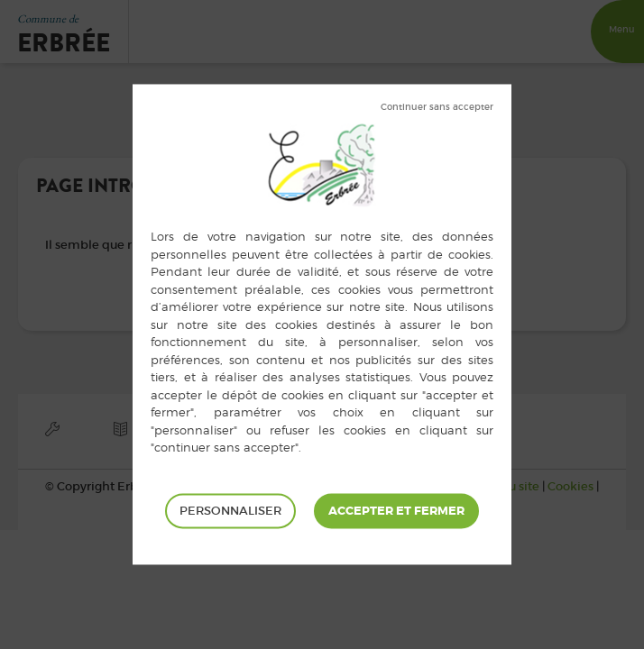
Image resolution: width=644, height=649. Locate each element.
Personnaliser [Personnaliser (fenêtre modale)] (230, 511)
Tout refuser (437, 107)
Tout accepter (396, 511)
